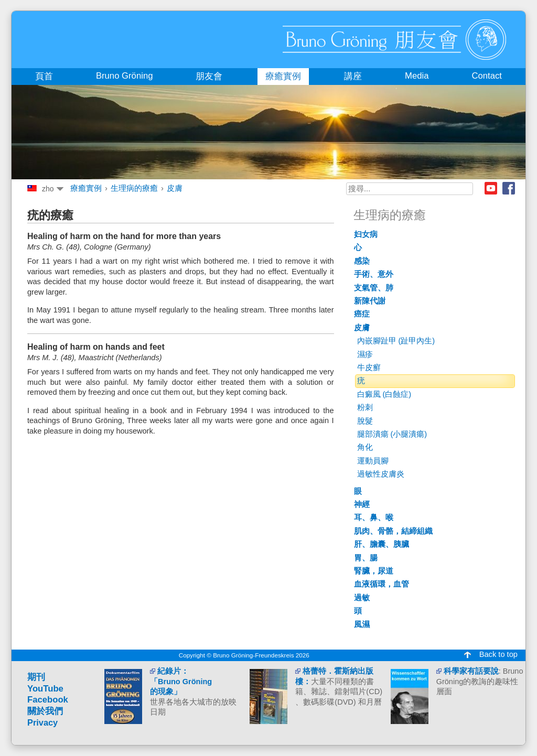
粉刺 (365, 407)
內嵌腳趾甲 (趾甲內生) (396, 341)
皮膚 (175, 188)
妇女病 (366, 234)
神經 (362, 504)
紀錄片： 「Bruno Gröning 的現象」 (181, 681)
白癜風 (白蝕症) (384, 394)
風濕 (362, 624)
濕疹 (365, 354)
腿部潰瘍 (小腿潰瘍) (392, 434)
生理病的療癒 (134, 188)
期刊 (36, 677)
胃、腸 (366, 558)
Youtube (491, 188)
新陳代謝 (370, 301)
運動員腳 (373, 461)
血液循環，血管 (382, 584)
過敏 (362, 598)
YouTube (45, 689)
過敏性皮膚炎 (381, 474)
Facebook (509, 188)
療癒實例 (86, 188)
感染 (362, 261)
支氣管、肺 (374, 288)
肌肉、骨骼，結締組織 (393, 531)
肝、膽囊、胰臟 (382, 544)
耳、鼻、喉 (374, 517)
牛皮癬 (369, 368)
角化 (365, 447)
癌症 (362, 314)
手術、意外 (374, 274)
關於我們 (45, 711)
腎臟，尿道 (374, 571)
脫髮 (365, 421)
